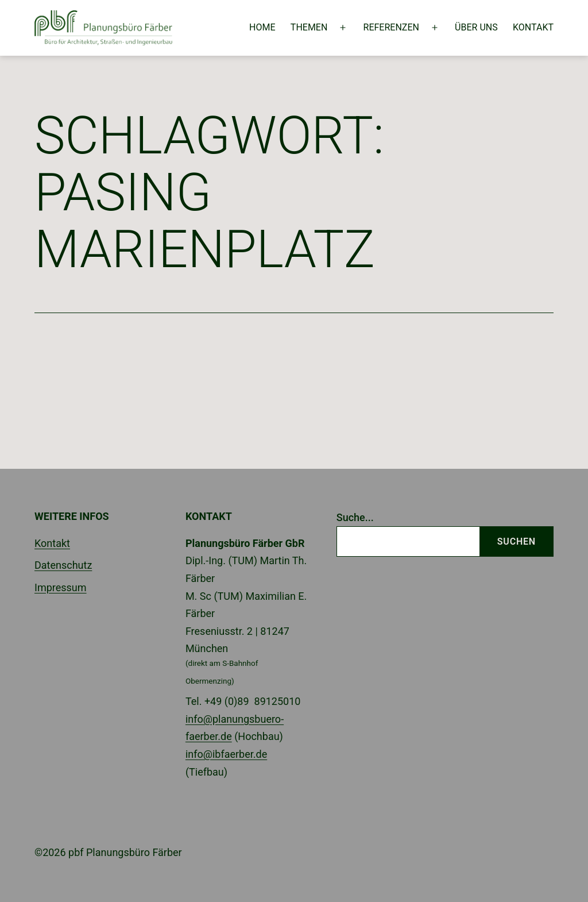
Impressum (61, 587)
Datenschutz (63, 565)
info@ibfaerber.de (226, 754)
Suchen (517, 541)
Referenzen (391, 27)
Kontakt (533, 27)
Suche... (355, 517)
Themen (309, 27)
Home (262, 27)
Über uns (476, 27)
